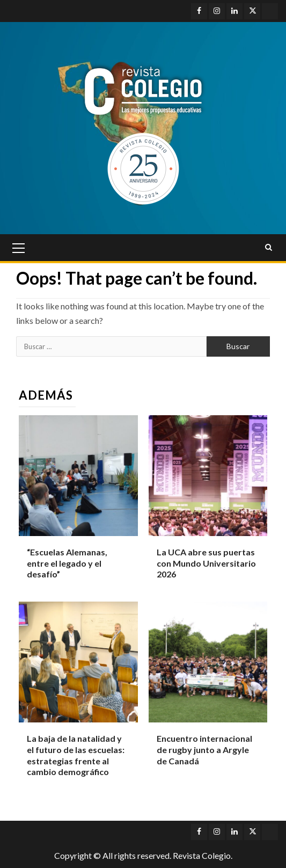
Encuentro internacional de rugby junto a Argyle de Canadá (204, 750)
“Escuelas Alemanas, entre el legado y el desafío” (67, 563)
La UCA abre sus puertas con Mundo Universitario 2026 (206, 563)
